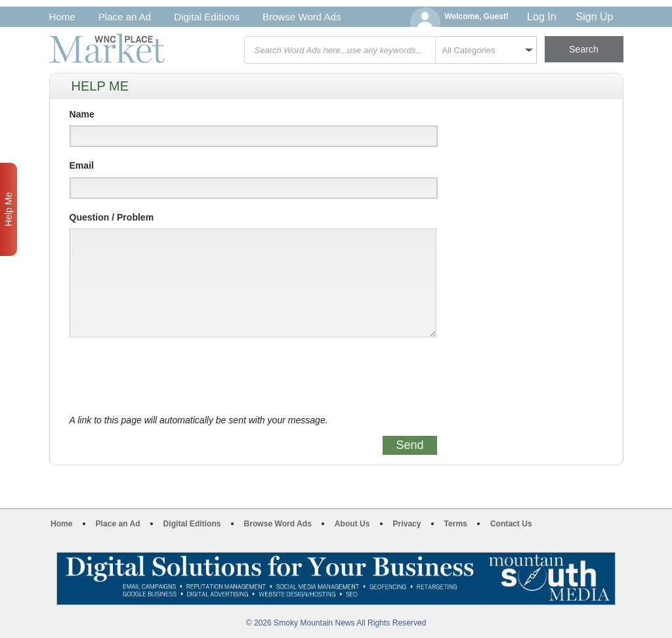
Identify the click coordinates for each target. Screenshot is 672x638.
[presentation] (169, 376)
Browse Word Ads (302, 17)
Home (62, 17)
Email (82, 165)
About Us (352, 524)
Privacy (407, 524)
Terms (456, 524)
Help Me (9, 209)
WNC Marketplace (107, 48)
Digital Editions (207, 17)
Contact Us (511, 524)
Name (82, 114)
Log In (541, 17)
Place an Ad (125, 17)
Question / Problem (112, 217)
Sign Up (595, 17)
